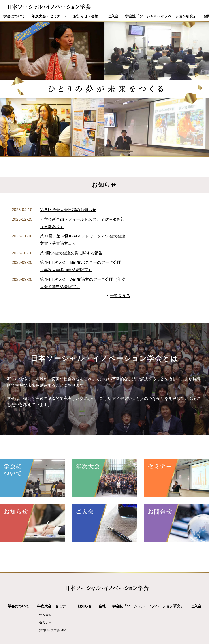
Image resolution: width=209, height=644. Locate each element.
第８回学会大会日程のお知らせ (68, 210)
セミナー (45, 622)
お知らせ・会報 (86, 16)
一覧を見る (120, 296)
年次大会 (45, 615)
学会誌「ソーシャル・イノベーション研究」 (161, 16)
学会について (14, 16)
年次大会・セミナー (48, 16)
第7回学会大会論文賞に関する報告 (71, 253)
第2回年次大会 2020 (53, 630)
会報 (102, 606)
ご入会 (113, 16)
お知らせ (85, 606)
